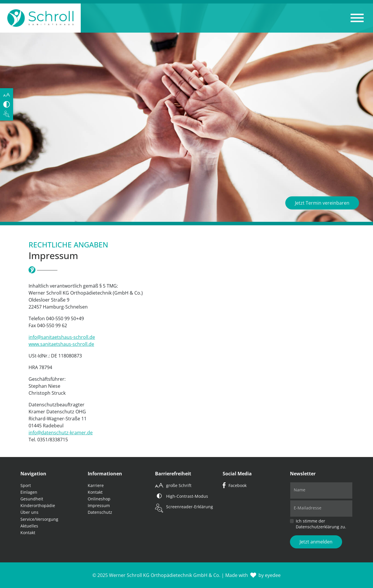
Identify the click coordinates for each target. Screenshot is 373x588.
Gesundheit (32, 499)
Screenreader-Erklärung (190, 507)
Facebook (237, 485)
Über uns (29, 512)
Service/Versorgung (39, 519)
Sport (26, 485)
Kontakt (28, 533)
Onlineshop (99, 499)
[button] (357, 18)
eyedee (273, 575)
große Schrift (179, 485)
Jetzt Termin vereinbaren (322, 203)
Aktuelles (29, 526)
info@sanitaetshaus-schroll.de (62, 337)
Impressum (99, 505)
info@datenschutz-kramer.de (61, 433)
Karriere (96, 485)
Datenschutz (100, 512)
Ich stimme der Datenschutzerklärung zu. (321, 524)
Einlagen (29, 492)
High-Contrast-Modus (187, 496)
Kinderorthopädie (38, 505)
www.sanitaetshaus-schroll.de (61, 344)
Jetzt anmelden (316, 542)
